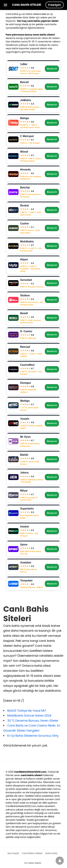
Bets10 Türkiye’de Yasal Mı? (27, 711)
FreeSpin (55, 5)
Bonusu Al (52, 69)
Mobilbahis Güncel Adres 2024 (29, 715)
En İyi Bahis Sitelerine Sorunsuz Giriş (33, 736)
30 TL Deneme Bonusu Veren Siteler (33, 721)
